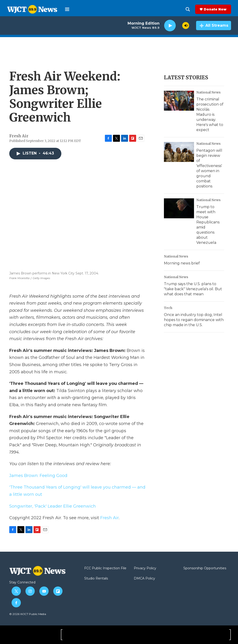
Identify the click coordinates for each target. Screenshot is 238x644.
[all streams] (214, 26)
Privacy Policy (145, 568)
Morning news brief (182, 263)
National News (208, 92)
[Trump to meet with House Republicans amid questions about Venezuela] (179, 208)
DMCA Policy (144, 579)
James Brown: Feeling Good (38, 476)
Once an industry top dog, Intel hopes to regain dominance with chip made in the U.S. (194, 320)
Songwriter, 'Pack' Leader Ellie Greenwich (53, 506)
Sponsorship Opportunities (205, 568)
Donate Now (215, 9)
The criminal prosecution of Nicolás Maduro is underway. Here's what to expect (210, 114)
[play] (170, 26)
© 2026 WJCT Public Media (28, 614)
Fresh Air (110, 518)
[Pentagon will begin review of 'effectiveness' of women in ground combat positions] (179, 152)
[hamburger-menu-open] (67, 9)
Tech (168, 308)
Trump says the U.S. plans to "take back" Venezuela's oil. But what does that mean (193, 289)
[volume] (186, 26)
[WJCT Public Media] (27, 635)
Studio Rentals (96, 579)
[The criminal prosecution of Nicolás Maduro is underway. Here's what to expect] (179, 101)
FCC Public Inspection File (105, 568)
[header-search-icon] (188, 9)
